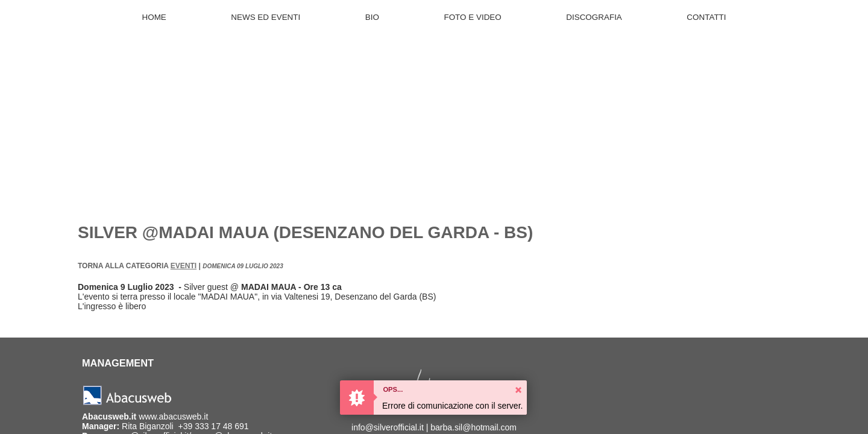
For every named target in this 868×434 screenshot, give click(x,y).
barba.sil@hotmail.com (473, 427)
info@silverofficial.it (388, 427)
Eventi (184, 266)
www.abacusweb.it (173, 417)
